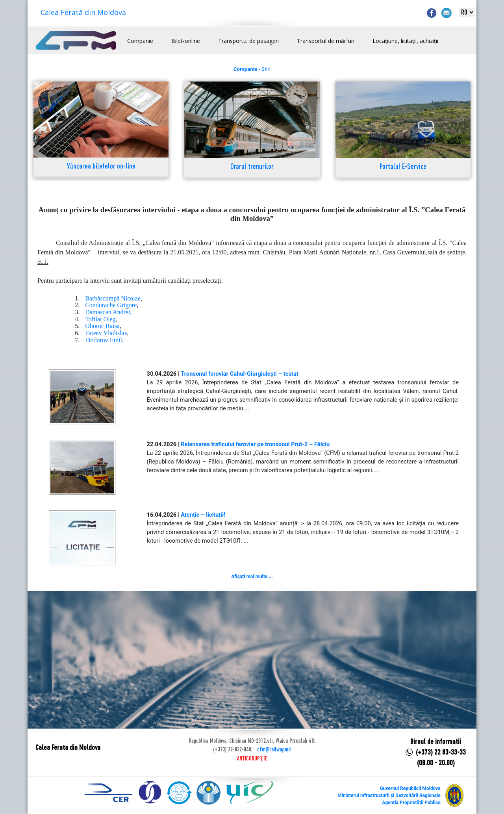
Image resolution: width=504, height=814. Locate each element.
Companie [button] (140, 41)
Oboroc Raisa (102, 326)
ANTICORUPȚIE (252, 759)
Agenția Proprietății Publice (411, 803)
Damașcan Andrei (107, 312)
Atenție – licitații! (203, 515)
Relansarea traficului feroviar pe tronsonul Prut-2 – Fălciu (255, 444)
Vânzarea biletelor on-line (101, 167)
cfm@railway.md (274, 750)
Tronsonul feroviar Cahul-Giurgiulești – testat (240, 374)
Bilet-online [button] (186, 41)
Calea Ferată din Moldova (83, 12)
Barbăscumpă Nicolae (113, 298)
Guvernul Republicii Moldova (410, 788)
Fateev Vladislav (106, 333)
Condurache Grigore (111, 305)
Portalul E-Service (403, 167)
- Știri (252, 69)
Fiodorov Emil (104, 340)
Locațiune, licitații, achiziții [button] (405, 41)
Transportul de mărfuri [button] (326, 41)
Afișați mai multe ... (252, 577)
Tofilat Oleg (100, 319)
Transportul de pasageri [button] (248, 41)
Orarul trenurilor (252, 167)
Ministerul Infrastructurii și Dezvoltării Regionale (389, 795)
